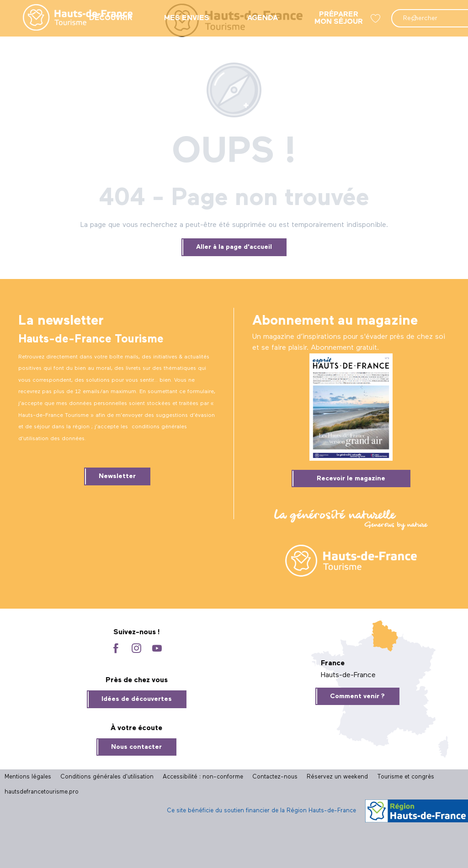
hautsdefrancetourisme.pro (42, 792)
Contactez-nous (275, 777)
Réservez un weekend (337, 777)
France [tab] (333, 663)
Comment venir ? (357, 696)
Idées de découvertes (137, 699)
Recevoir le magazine (351, 479)
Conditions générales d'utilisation (107, 777)
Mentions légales (28, 777)
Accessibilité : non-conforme (203, 777)
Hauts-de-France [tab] (348, 675)
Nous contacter (136, 747)
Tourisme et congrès (406, 777)
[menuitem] (70, 18)
